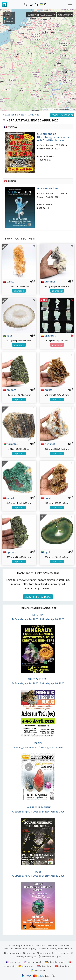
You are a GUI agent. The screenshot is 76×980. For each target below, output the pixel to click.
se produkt (19, 291)
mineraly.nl (44, 966)
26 (38, 115)
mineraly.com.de (55, 962)
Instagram (43, 953)
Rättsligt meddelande (23, 945)
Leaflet (45, 110)
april (31, 115)
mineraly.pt (63, 966)
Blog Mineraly (12, 953)
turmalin (10, 444)
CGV (8, 945)
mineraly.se (38, 970)
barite (9, 281)
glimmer (48, 281)
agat (8, 335)
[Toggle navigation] (70, 4)
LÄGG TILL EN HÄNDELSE (38, 597)
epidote (10, 390)
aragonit (48, 335)
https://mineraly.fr (51, 956)
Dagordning (11, 115)
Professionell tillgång (26, 948)
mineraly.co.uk (33, 962)
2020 (23, 115)
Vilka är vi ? (53, 945)
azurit (9, 498)
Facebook (29, 953)
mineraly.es (26, 966)
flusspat (48, 444)
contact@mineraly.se (26, 956)
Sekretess (40, 945)
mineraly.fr (13, 962)
